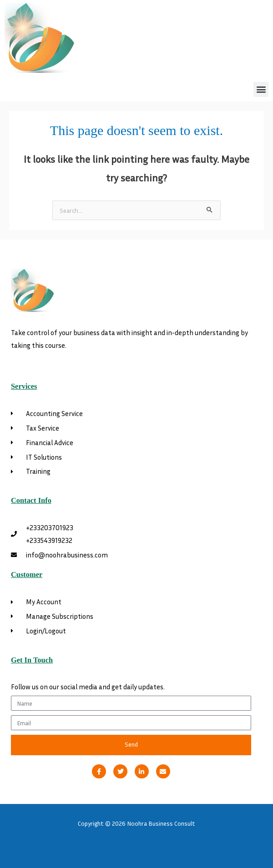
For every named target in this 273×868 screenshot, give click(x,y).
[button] (261, 89)
